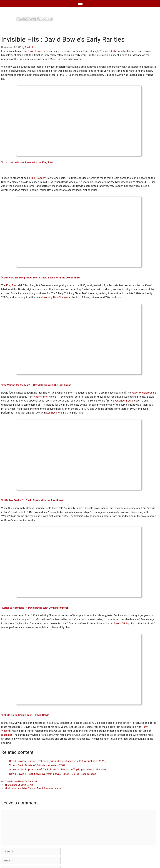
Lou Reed (52, 413)
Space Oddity (108, 51)
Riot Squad (65, 385)
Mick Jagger (38, 178)
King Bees (48, 162)
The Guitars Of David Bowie (19, 785)
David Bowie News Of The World (21, 782)
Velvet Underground (143, 393)
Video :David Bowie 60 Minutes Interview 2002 (37, 765)
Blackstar (7, 735)
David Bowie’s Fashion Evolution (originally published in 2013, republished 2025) (58, 761)
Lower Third (73, 278)
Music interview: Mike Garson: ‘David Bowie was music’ (33, 788)
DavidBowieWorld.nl (35, 19)
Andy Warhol (41, 397)
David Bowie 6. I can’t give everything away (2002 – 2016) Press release (53, 774)
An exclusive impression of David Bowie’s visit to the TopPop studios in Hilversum (59, 769)
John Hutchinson (59, 608)
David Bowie (35, 51)
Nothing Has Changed (56, 297)
